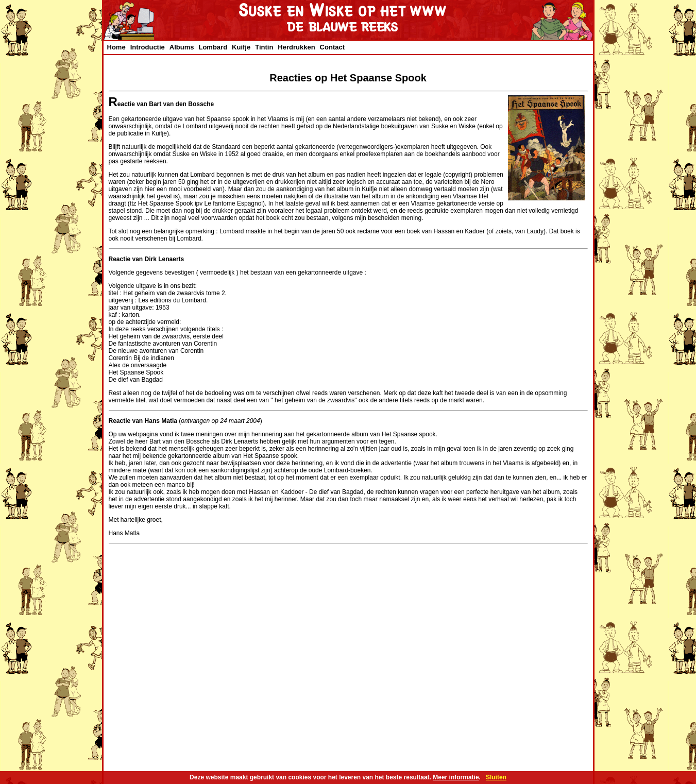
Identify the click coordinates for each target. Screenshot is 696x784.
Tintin (264, 47)
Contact (332, 47)
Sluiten (496, 777)
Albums (182, 47)
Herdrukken (296, 47)
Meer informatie (456, 777)
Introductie (148, 47)
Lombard (213, 47)
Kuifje (241, 47)
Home (116, 47)
